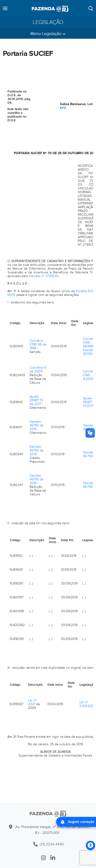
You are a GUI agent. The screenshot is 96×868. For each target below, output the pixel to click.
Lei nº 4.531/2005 (87, 704)
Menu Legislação (48, 34)
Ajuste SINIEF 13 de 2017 (36, 400)
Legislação (48, 22)
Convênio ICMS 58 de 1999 (38, 344)
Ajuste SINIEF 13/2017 (88, 402)
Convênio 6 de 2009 (38, 369)
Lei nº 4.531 (32, 702)
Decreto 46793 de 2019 (37, 425)
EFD (63, 108)
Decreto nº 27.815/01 (44, 276)
